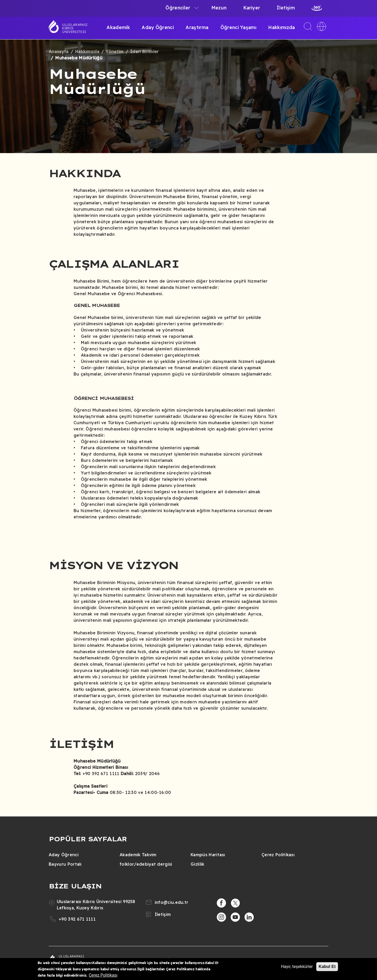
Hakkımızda (281, 27)
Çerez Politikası (278, 855)
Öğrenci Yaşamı (238, 27)
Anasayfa (59, 52)
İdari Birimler (144, 52)
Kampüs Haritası (208, 855)
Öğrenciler (178, 8)
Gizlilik (198, 864)
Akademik (118, 27)
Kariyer (252, 8)
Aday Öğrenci (158, 27)
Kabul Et (327, 967)
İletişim (286, 8)
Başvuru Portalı (65, 864)
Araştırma (197, 27)
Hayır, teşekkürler (297, 967)
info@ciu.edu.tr (172, 902)
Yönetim (115, 52)
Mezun (219, 8)
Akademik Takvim (138, 855)
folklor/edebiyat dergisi (146, 864)
